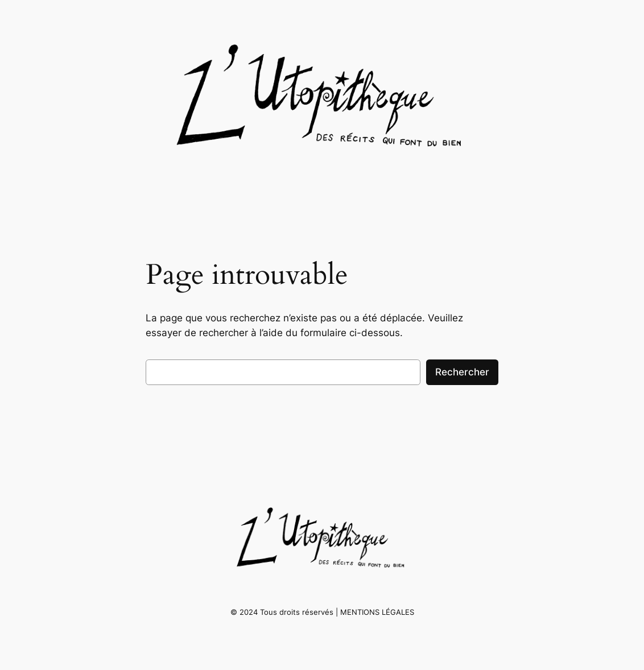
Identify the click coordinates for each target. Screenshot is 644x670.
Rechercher (462, 372)
